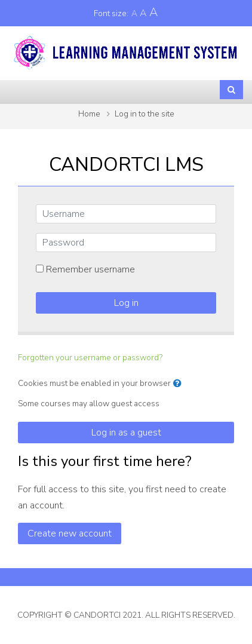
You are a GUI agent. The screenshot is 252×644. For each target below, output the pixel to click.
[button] (180, 384)
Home (89, 114)
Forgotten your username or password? (90, 358)
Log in (126, 303)
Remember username (90, 269)
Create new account (70, 533)
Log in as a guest (126, 433)
